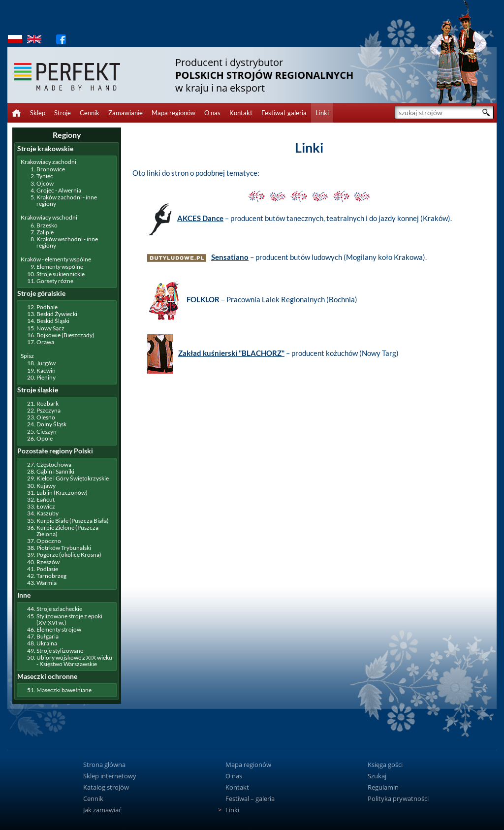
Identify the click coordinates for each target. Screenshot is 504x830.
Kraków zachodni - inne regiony (67, 200)
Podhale (47, 307)
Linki (322, 113)
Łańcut (46, 499)
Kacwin (46, 370)
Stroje (63, 113)
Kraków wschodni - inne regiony (67, 242)
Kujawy (46, 486)
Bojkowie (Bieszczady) (65, 335)
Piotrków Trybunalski (64, 548)
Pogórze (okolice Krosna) (69, 555)
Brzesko (47, 225)
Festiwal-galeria (284, 113)
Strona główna (104, 765)
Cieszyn (47, 431)
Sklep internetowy (110, 776)
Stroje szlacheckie (59, 609)
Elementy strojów (59, 629)
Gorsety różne (55, 281)
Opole (45, 438)
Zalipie (45, 232)
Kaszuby (47, 513)
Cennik (90, 113)
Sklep (38, 113)
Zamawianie (126, 113)
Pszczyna (48, 410)
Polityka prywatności (398, 798)
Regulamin (383, 787)
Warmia (47, 583)
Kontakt (241, 113)
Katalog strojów (106, 787)
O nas (212, 113)
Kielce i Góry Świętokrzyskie (73, 478)
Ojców (45, 183)
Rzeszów (48, 562)
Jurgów (46, 363)
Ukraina (47, 643)
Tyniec (45, 176)
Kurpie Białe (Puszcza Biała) (73, 521)
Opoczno (49, 541)
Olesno (46, 417)
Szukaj (377, 776)
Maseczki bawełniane (64, 690)
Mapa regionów (173, 113)
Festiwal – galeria (250, 798)
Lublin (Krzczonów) (62, 493)
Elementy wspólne (60, 267)
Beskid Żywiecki (57, 314)
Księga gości (385, 765)
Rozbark (47, 403)
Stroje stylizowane (60, 651)
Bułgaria (47, 636)
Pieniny (46, 377)
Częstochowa (54, 464)
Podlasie (47, 569)
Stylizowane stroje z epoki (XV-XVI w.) (69, 619)
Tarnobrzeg (51, 576)
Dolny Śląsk (51, 424)
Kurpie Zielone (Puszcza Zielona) (67, 531)
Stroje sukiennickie (61, 274)
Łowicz (46, 506)
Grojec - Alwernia (59, 190)
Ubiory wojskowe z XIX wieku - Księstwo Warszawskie (74, 661)
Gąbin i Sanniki (55, 471)
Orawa (45, 342)
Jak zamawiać (102, 810)
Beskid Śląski (53, 321)
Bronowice (51, 169)
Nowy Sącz (50, 328)
